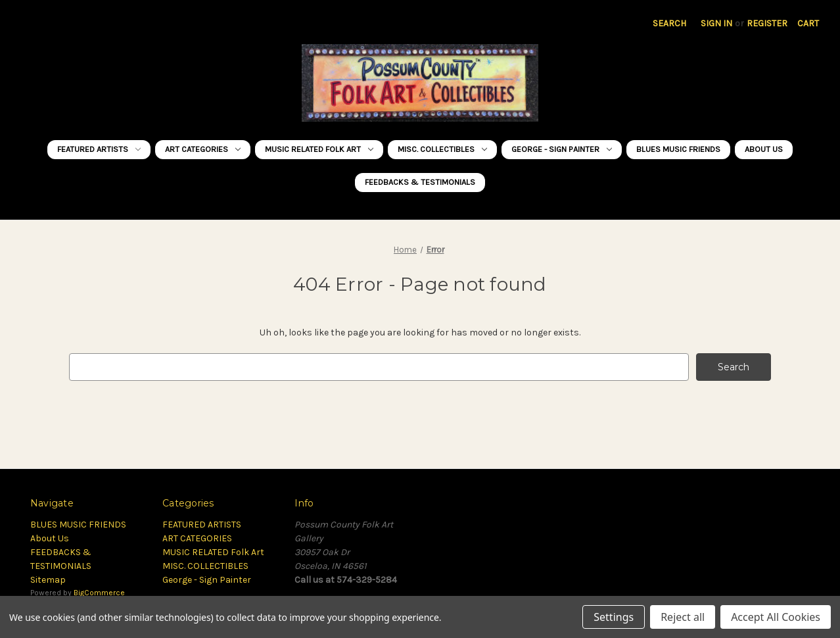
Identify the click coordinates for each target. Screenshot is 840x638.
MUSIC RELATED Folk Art (319, 149)
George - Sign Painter (562, 149)
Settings (614, 617)
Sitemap (48, 580)
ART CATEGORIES (203, 149)
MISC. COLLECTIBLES (442, 149)
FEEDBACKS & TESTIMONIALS (420, 182)
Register (767, 23)
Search (669, 23)
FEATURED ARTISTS (99, 149)
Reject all (683, 617)
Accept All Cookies (776, 617)
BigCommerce (99, 593)
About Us (764, 149)
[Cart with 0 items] (808, 23)
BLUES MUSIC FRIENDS (678, 149)
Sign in (716, 23)
